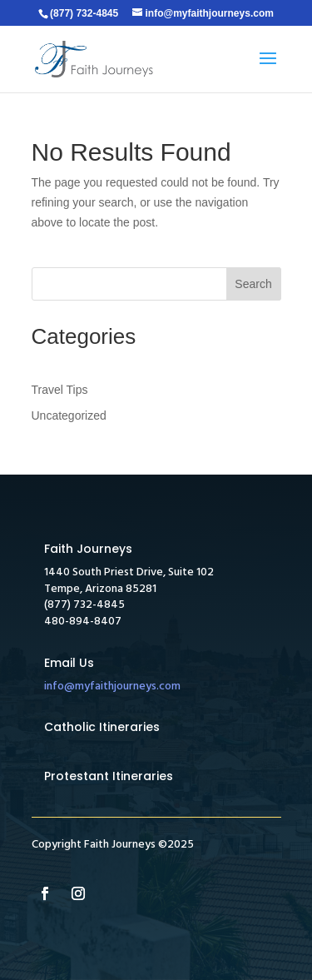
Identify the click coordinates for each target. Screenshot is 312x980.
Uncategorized (69, 415)
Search (253, 284)
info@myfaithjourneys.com (112, 686)
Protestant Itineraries (109, 776)
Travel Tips (60, 390)
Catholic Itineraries (102, 727)
